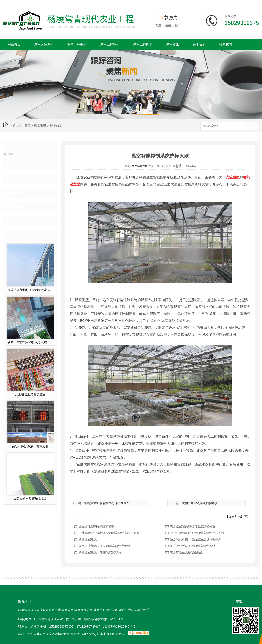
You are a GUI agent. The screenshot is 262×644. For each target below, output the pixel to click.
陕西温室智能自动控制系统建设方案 (30, 342)
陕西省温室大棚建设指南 (186, 552)
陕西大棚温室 (84, 610)
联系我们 (226, 44)
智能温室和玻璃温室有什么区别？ (107, 503)
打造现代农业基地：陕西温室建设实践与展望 (109, 533)
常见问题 (17, 193)
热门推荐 (17, 234)
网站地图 (102, 619)
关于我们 (199, 44)
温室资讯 (173, 44)
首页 (28, 126)
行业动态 (56, 126)
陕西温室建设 (88, 539)
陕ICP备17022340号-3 (120, 626)
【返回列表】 (235, 516)
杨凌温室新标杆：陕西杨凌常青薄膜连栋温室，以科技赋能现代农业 (30, 290)
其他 (13, 220)
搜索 (252, 126)
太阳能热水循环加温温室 (30, 499)
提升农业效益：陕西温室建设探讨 (193, 546)
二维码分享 (189, 166)
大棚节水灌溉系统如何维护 (200, 503)
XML (122, 619)
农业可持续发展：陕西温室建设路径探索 (197, 533)
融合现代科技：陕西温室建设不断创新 (196, 539)
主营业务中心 (77, 44)
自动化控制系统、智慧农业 (30, 447)
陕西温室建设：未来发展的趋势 (100, 552)
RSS (114, 619)
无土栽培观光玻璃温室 (30, 394)
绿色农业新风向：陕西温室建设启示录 (104, 546)
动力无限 (118, 634)
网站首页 (14, 44)
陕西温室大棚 (140, 166)
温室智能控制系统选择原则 (97, 526)
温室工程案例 (110, 44)
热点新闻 (17, 207)
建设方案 (17, 165)
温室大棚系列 (44, 44)
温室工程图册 (143, 44)
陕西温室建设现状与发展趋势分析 (193, 526)
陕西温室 (68, 610)
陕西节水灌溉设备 (106, 610)
